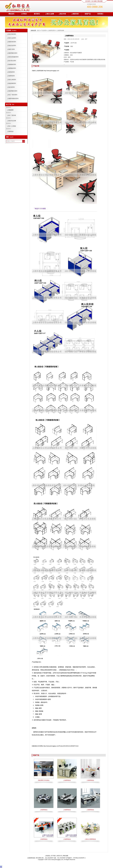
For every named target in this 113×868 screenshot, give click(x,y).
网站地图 (100, 1)
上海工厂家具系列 (12, 95)
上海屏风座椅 (60, 30)
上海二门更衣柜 (12, 115)
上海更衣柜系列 (12, 42)
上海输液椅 (10, 110)
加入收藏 (94, 1)
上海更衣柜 (75, 14)
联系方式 (60, 856)
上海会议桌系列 (12, 46)
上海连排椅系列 (12, 83)
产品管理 (44, 30)
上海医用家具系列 (12, 53)
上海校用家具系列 (12, 91)
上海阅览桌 (10, 131)
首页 (38, 30)
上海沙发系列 (11, 87)
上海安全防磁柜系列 (13, 57)
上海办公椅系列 (12, 80)
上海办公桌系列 (12, 38)
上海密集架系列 (12, 68)
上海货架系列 (11, 72)
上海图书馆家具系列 (13, 99)
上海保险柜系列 (12, 64)
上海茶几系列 (11, 49)
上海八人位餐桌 (12, 126)
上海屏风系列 (11, 76)
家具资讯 (37, 14)
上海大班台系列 (12, 61)
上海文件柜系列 (12, 34)
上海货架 (47, 856)
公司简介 (24, 14)
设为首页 (88, 1)
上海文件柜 (62, 14)
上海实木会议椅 (12, 121)
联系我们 (100, 14)
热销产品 (88, 14)
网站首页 (11, 14)
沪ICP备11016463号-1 (79, 858)
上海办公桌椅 (50, 14)
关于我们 (53, 856)
